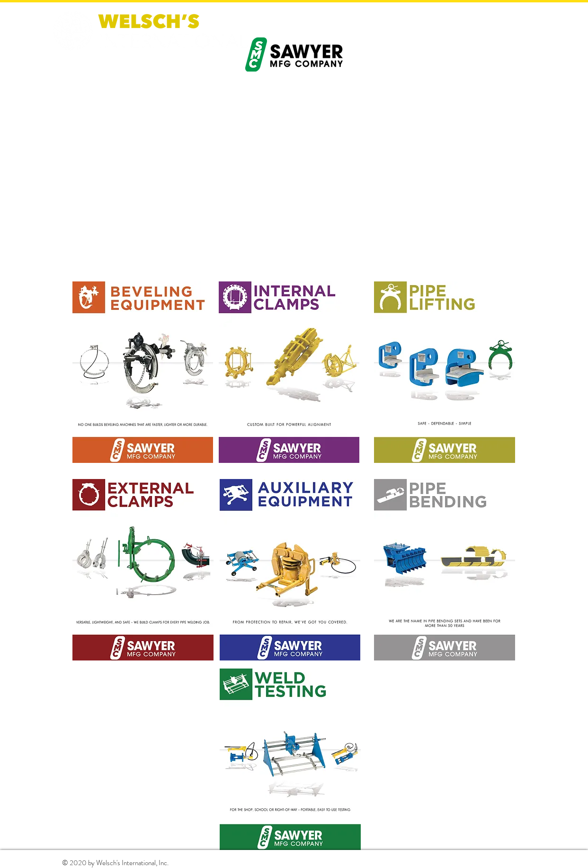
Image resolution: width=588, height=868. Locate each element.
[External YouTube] (294, 178)
